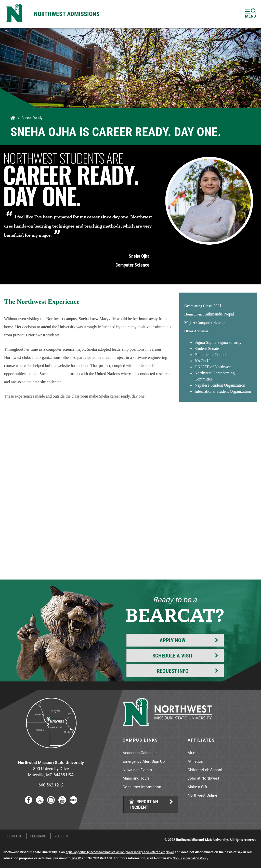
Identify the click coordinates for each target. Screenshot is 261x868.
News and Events (137, 770)
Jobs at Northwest (203, 778)
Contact (15, 836)
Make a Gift (197, 787)
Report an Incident (143, 804)
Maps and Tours (136, 778)
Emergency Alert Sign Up (144, 761)
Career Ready (32, 118)
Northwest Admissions (67, 14)
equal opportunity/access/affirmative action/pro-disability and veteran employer (120, 852)
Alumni (194, 753)
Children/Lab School (205, 770)
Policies (61, 836)
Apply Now (173, 640)
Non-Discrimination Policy (191, 858)
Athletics (195, 761)
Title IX (76, 858)
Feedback (38, 836)
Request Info (173, 671)
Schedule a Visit (173, 655)
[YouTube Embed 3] (130, 497)
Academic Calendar (139, 753)
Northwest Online (202, 795)
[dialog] (246, 853)
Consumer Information (142, 787)
